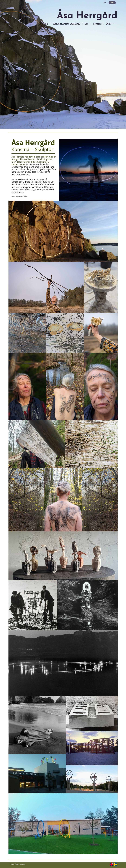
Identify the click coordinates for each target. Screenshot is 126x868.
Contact (23, 864)
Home (12, 864)
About (17, 864)
